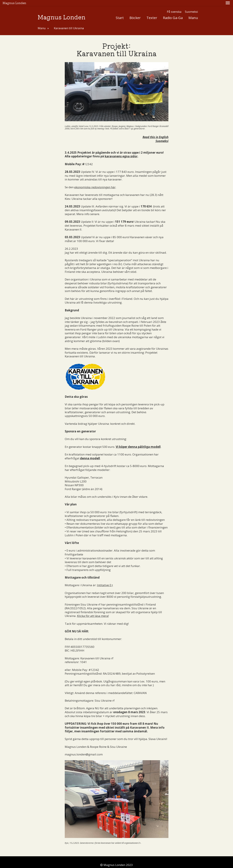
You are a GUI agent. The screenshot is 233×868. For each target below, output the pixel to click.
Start (120, 12)
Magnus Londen (61, 11)
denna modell (90, 453)
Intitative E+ (105, 579)
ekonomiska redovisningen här (95, 181)
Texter (152, 12)
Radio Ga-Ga (173, 12)
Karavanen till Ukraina (69, 22)
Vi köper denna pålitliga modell (138, 441)
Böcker (135, 12)
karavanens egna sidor (121, 150)
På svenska (174, 6)
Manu (193, 12)
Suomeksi (191, 6)
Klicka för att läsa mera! (93, 610)
